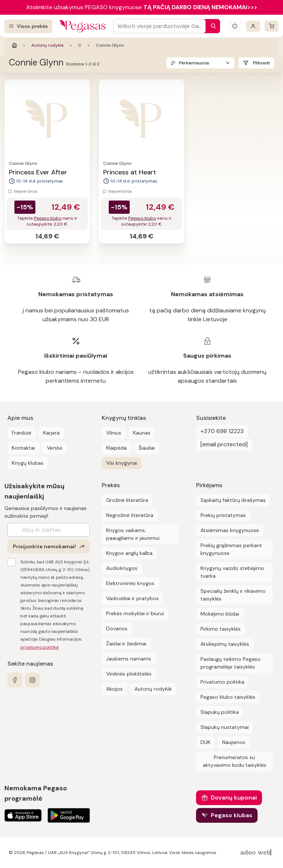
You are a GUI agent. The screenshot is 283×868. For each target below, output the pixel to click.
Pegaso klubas (232, 815)
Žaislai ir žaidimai (126, 644)
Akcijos (114, 689)
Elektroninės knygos (130, 583)
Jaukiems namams (129, 659)
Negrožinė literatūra (130, 515)
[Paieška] (212, 26)
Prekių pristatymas (223, 515)
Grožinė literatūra (127, 500)
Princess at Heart (130, 172)
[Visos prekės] (28, 26)
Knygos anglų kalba (129, 553)
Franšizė (22, 433)
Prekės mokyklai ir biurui (135, 613)
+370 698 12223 (222, 431)
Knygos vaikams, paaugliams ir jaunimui (133, 534)
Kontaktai (23, 448)
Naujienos (234, 742)
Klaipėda (116, 448)
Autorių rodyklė (48, 45)
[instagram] (32, 680)
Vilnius (114, 433)
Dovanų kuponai (234, 798)
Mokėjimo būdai (220, 614)
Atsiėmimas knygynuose (230, 530)
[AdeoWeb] (257, 853)
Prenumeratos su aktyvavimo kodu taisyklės (235, 761)
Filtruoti (261, 63)
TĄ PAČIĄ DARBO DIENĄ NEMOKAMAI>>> (200, 7)
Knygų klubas (28, 463)
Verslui (55, 448)
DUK (205, 742)
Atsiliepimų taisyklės (225, 644)
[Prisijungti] (253, 26)
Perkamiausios (194, 63)
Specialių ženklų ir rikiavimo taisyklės (233, 595)
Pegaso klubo (48, 218)
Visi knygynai (122, 463)
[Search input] (159, 26)
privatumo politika (39, 647)
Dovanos (117, 628)
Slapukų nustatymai (225, 727)
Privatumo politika (222, 682)
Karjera (51, 433)
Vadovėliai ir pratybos (132, 598)
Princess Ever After (38, 172)
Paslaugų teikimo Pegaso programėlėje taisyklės (230, 663)
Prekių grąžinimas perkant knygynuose (231, 549)
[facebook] (15, 680)
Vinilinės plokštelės (129, 674)
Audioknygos (122, 568)
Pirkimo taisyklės (221, 629)
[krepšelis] (272, 26)
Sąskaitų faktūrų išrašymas (233, 500)
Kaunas (142, 433)
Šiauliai (147, 448)
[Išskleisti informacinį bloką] (235, 26)
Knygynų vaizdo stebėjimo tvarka (232, 572)
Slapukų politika (220, 712)
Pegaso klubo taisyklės (228, 697)
